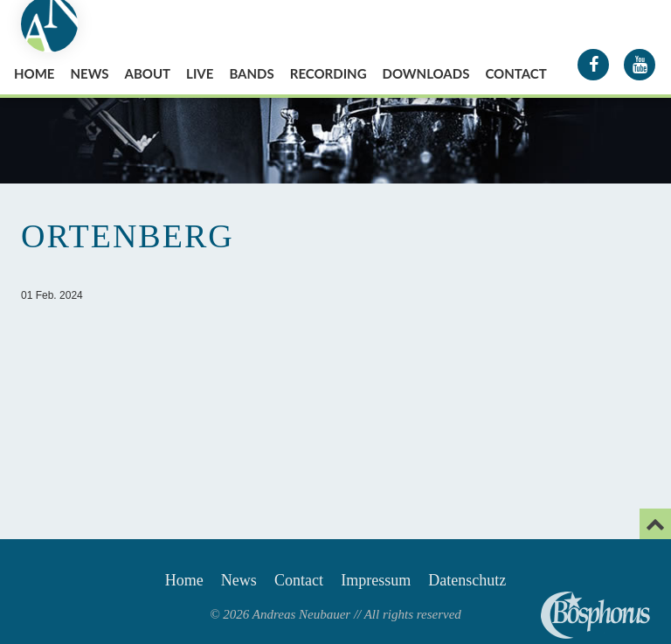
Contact (515, 73)
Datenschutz (467, 580)
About (148, 73)
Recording (329, 73)
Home (34, 73)
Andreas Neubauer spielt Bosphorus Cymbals (595, 615)
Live (200, 73)
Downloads (426, 73)
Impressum (376, 580)
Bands (251, 73)
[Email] (655, 524)
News (89, 73)
